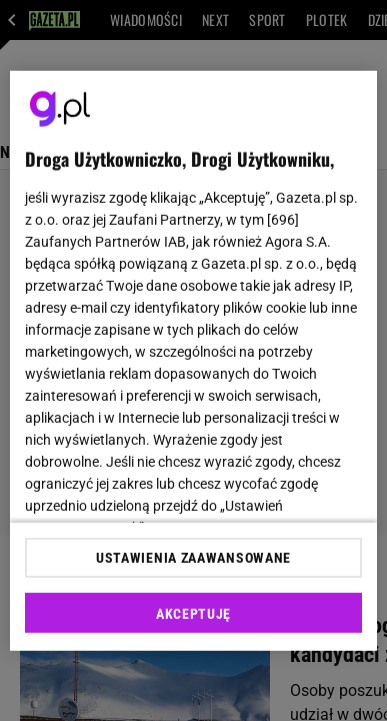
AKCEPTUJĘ (193, 614)
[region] (194, 360)
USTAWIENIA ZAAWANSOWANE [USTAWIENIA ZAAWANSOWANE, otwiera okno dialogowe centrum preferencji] (193, 558)
